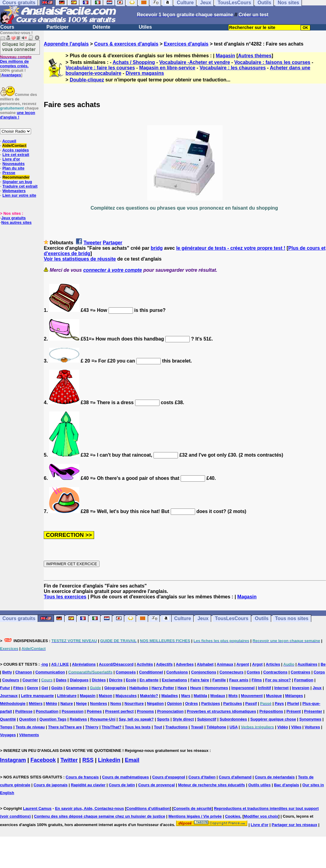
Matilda (200, 696)
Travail (197, 727)
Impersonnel (243, 688)
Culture (182, 618)
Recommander (16, 177)
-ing (44, 664)
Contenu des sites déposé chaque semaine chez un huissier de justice (100, 816)
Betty (7, 672)
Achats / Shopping (134, 62)
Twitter (69, 760)
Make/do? (149, 696)
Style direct (183, 719)
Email (132, 760)
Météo (52, 703)
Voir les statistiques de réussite (80, 259)
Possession (73, 711)
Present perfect (119, 711)
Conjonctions (204, 672)
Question (28, 719)
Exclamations (174, 680)
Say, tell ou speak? (136, 719)
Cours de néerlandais (275, 777)
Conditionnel (151, 672)
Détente (101, 27)
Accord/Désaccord (116, 664)
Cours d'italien (202, 777)
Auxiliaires (307, 664)
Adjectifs (165, 664)
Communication (50, 672)
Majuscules (126, 696)
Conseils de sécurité (192, 808)
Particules (233, 703)
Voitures (312, 727)
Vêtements (29, 735)
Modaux (218, 696)
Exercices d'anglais (186, 44)
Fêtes (18, 688)
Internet (281, 688)
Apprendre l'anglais (66, 44)
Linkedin (109, 760)
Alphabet (205, 664)
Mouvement (252, 696)
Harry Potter (163, 688)
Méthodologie (13, 703)
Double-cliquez (87, 80)
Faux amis (239, 680)
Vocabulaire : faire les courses (100, 68)
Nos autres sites (16, 222)
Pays (279, 703)
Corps (319, 672)
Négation (155, 703)
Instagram (13, 760)
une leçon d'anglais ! (17, 115)
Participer (58, 27)
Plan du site (13, 168)
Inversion (301, 688)
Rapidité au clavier (88, 785)
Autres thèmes (255, 56)
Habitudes (139, 688)
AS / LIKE (60, 664)
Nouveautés (14, 164)
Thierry (92, 727)
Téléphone (216, 727)
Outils (262, 618)
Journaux (9, 696)
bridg (157, 248)
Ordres (192, 703)
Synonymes (310, 719)
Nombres (99, 703)
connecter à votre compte (113, 270)
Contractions (275, 672)
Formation (304, 680)
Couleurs (11, 680)
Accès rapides (15, 150)
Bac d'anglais (286, 785)
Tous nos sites (292, 618)
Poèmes (94, 711)
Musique (274, 696)
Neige (81, 703)
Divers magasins (145, 73)
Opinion (174, 703)
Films (257, 680)
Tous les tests (138, 727)
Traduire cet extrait (20, 186)
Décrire (116, 680)
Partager (113, 243)
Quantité (8, 719)
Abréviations (84, 664)
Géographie (115, 688)
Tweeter (92, 243)
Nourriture (134, 703)
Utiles (145, 27)
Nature (66, 703)
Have (182, 688)
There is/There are (65, 727)
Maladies (170, 696)
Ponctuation (47, 711)
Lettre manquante (37, 696)
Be (323, 664)
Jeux (203, 618)
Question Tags (53, 719)
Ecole (131, 680)
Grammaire (76, 688)
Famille (219, 680)
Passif (251, 703)
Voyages (8, 735)
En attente (149, 680)
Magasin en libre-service (167, 68)
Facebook (43, 760)
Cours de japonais (51, 785)
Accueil (9, 141)
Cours (7, 27)
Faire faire (200, 680)
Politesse (24, 711)
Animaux (225, 664)
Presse (9, 173)
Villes (296, 727)
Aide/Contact (14, 146)
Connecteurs (231, 672)
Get (45, 688)
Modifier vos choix (261, 816)
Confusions (177, 672)
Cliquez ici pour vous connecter (19, 46)
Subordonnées (233, 719)
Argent (243, 664)
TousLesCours (232, 618)
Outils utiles (259, 785)
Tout (158, 727)
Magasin (225, 56)
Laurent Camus (37, 808)
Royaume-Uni (103, 719)
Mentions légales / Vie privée (195, 816)
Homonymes (216, 688)
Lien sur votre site (19, 195)
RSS (88, 760)
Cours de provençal (156, 785)
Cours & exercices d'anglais (126, 44)
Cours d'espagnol (169, 777)
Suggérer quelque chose (273, 719)
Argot (257, 664)
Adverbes (185, 664)
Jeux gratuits (13, 218)
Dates (61, 680)
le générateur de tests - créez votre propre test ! (231, 248)
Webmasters (14, 191)
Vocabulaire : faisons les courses (272, 62)
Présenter (313, 711)
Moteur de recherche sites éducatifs (211, 785)
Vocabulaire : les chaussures (233, 68)
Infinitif (264, 688)
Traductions (176, 727)
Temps (6, 727)
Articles (273, 664)
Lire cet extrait (16, 155)
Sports (163, 719)
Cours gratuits (19, 618)
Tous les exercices (65, 597)
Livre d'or (11, 159)
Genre (33, 688)
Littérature (67, 696)
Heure (196, 688)
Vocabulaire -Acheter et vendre (195, 62)
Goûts (57, 688)
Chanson (24, 672)
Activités (145, 664)
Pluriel (293, 703)
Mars (186, 696)
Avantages (11, 75)
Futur (5, 688)
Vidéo (282, 727)
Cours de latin (122, 785)
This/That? (112, 727)
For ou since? (278, 680)
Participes (210, 703)
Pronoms (145, 711)
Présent (294, 711)
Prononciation (170, 711)
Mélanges (294, 696)
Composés (126, 672)
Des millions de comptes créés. (16, 61)
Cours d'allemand (235, 777)
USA (234, 727)
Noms (116, 703)
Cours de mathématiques (125, 777)
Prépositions (271, 711)
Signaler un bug (17, 182)
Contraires (301, 672)
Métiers (36, 703)
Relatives (78, 719)
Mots (233, 696)
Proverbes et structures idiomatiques (221, 711)
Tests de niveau (30, 727)
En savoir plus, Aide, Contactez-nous (89, 808)
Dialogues (79, 680)
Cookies (233, 816)
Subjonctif (207, 719)
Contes (253, 672)
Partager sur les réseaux (294, 825)
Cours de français (82, 777)
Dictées (99, 680)
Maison (105, 696)
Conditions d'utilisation (148, 808)
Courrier (30, 680)
